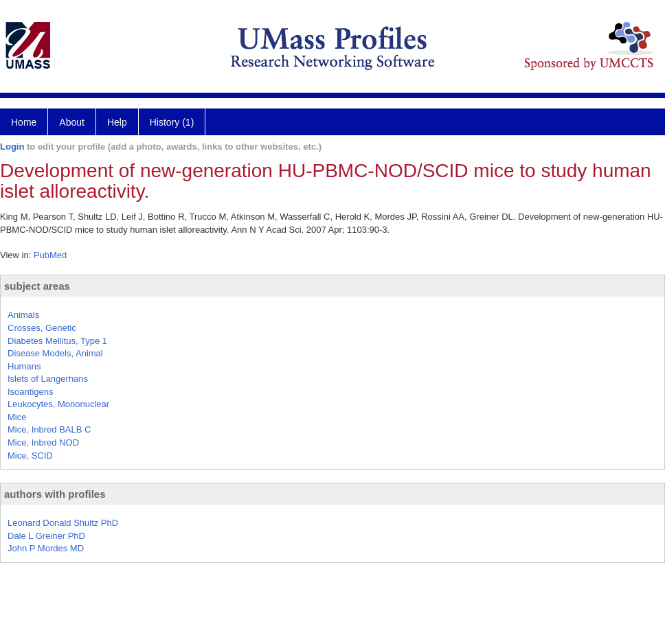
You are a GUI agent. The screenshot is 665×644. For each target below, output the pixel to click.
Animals (23, 315)
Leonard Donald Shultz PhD (63, 523)
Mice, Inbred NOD (43, 442)
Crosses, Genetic (42, 328)
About (72, 122)
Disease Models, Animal (55, 353)
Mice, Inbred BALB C (49, 429)
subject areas (37, 286)
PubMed (50, 255)
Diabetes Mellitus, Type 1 (57, 341)
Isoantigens (31, 392)
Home (24, 122)
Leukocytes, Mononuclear (58, 404)
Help (117, 122)
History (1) (172, 122)
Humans (24, 366)
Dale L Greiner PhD (46, 536)
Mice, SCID (30, 456)
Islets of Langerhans (48, 379)
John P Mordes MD (46, 548)
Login (12, 147)
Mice (17, 417)
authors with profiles (55, 494)
